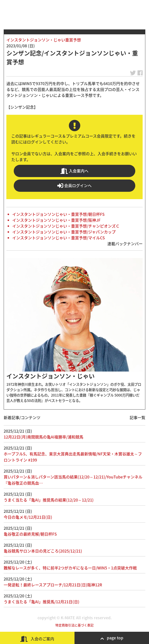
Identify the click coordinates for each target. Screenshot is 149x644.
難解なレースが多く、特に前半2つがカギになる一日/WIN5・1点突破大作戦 (70, 568)
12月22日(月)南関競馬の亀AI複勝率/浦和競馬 (43, 437)
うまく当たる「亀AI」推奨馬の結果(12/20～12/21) (49, 500)
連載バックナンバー (125, 244)
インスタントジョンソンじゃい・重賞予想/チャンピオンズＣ (66, 226)
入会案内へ (74, 171)
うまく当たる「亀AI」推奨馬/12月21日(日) (42, 602)
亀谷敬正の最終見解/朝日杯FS (30, 534)
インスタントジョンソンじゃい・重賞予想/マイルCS (59, 238)
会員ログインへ (74, 186)
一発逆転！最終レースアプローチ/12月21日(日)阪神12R (53, 585)
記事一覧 (137, 417)
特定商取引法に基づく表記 (74, 625)
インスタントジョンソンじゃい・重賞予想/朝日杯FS (58, 214)
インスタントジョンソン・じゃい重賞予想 (44, 40)
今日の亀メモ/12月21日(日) (28, 517)
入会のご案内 (37, 639)
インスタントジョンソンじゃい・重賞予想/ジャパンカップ (64, 232)
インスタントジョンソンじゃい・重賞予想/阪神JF (56, 220)
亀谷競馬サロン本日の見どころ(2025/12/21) (43, 551)
